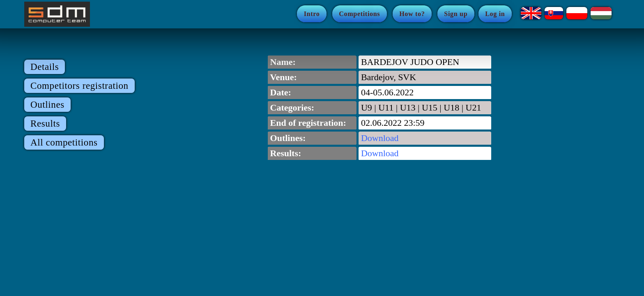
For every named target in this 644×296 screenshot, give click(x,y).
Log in (495, 14)
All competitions (64, 142)
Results (45, 124)
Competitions (359, 14)
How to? (412, 14)
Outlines (47, 105)
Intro (312, 14)
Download (380, 138)
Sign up (456, 14)
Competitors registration (79, 86)
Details (45, 67)
